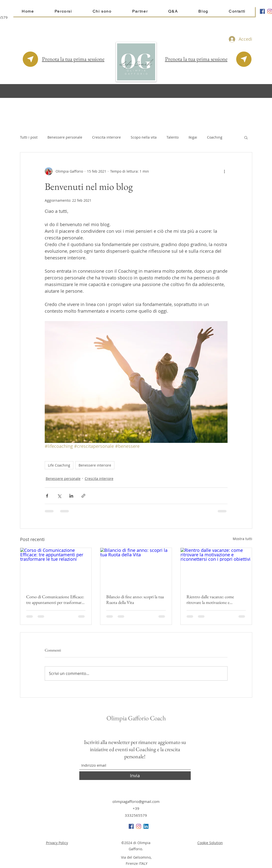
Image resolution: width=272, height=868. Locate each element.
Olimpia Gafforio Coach (137, 718)
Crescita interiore (106, 137)
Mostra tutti (242, 539)
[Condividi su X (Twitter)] (59, 496)
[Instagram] (139, 826)
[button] (246, 137)
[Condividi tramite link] (83, 496)
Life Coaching (59, 465)
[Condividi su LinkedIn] (71, 496)
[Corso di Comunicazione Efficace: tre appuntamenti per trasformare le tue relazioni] (56, 568)
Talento (173, 137)
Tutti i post (29, 137)
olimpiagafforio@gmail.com (136, 801)
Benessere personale (65, 137)
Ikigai (193, 137)
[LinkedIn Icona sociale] (146, 826)
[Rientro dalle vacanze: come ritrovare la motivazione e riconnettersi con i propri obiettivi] (216, 568)
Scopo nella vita (144, 137)
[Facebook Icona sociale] (262, 11)
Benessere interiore (95, 465)
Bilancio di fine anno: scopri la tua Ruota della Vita (135, 599)
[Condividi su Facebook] (47, 496)
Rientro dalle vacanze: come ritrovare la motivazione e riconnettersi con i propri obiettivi (215, 599)
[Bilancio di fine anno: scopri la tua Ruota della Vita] (136, 568)
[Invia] (135, 776)
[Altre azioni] (225, 171)
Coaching (215, 137)
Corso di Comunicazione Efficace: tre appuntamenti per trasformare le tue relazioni (55, 599)
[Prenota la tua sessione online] (30, 59)
